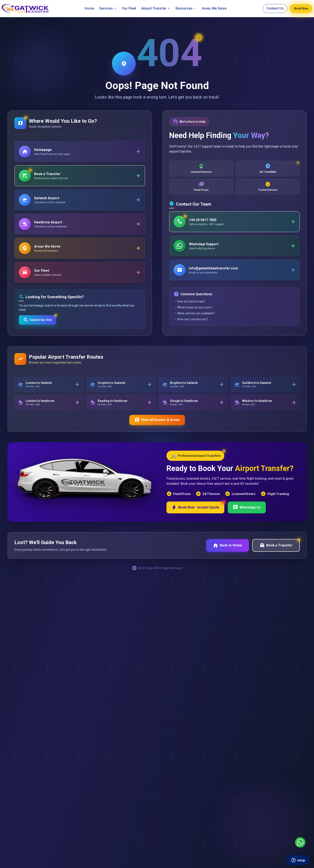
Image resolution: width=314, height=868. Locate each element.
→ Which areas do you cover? (193, 307)
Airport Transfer (156, 8)
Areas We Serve (214, 8)
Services (108, 8)
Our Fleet (129, 8)
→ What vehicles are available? (194, 313)
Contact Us (275, 8)
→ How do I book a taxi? (189, 301)
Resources (186, 8)
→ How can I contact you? (191, 319)
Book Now (301, 8)
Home (89, 8)
